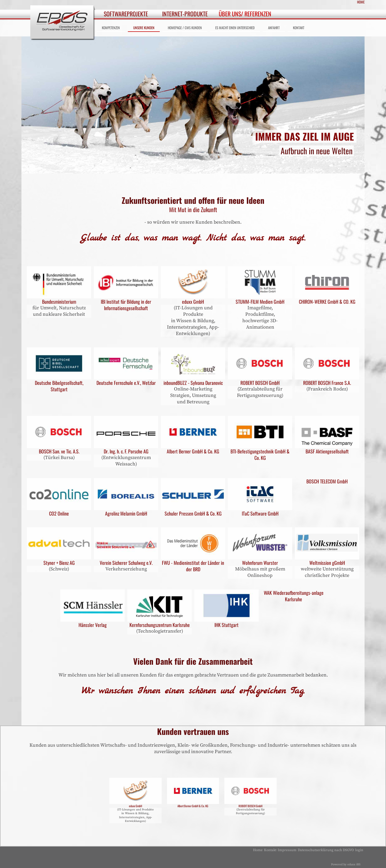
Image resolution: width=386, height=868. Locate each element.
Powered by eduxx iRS (346, 865)
